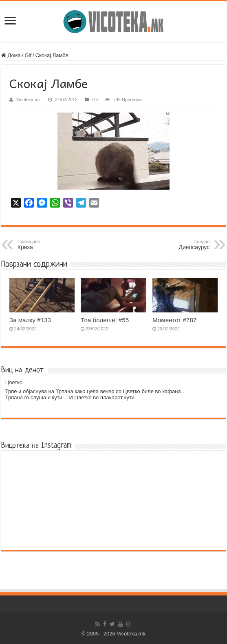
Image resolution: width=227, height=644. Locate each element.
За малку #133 (30, 320)
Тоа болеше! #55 (105, 320)
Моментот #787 (175, 320)
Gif (28, 55)
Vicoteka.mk (29, 100)
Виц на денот (22, 371)
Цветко (14, 382)
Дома (11, 55)
